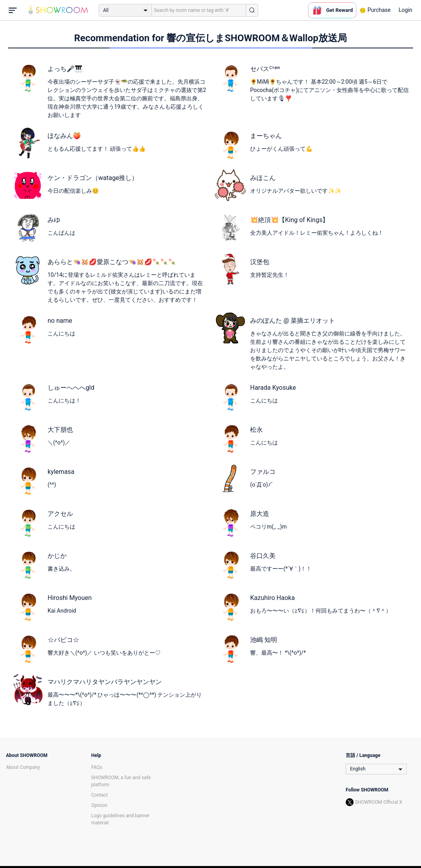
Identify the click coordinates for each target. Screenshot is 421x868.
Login (405, 10)
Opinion (99, 805)
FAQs (97, 767)
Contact (100, 795)
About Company (23, 767)
